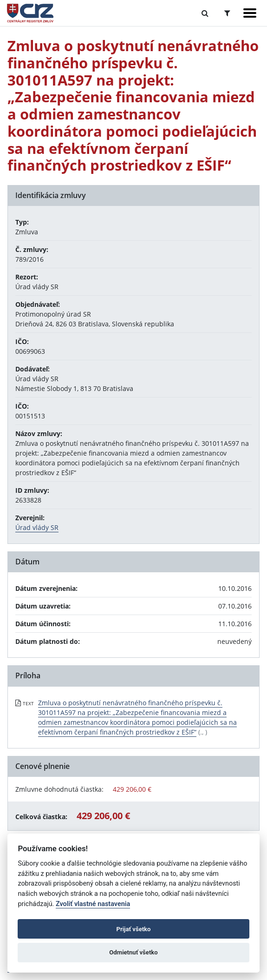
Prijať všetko (134, 929)
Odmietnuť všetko (133, 952)
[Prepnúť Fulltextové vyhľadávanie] (205, 13)
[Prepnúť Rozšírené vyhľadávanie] (227, 13)
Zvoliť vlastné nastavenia (93, 904)
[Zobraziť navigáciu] (250, 13)
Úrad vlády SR (37, 527)
